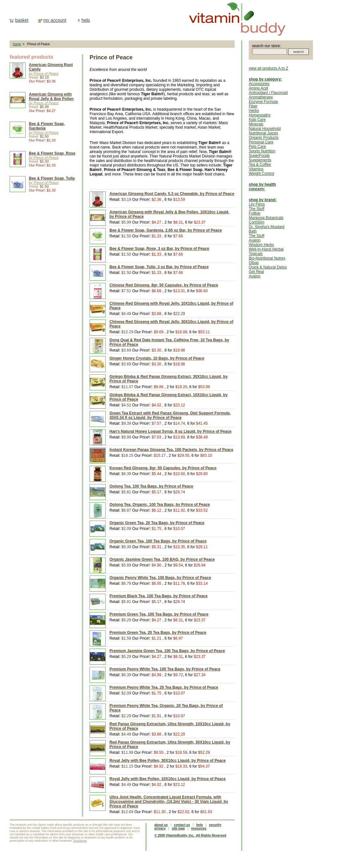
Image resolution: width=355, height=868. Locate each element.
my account (55, 20)
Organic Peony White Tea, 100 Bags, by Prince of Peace (160, 578)
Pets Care (257, 147)
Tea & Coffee (260, 165)
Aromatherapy (261, 97)
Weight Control (261, 174)
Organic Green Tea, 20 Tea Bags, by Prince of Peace (157, 523)
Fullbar (255, 213)
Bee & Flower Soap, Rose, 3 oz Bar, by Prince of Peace (159, 249)
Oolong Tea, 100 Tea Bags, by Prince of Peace (151, 486)
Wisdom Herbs (261, 245)
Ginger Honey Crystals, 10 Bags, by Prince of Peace (157, 358)
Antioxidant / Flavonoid (268, 93)
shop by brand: (263, 200)
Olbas (254, 263)
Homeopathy (260, 115)
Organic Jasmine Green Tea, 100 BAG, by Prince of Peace (162, 559)
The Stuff (256, 209)
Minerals (256, 124)
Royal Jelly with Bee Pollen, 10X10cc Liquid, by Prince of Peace (168, 779)
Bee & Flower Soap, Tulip (52, 178)
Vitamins (256, 169)
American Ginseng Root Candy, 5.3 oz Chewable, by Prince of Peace (172, 194)
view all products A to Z (268, 68)
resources (199, 828)
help (86, 20)
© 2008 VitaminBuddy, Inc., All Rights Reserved (190, 835)
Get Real (256, 272)
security (215, 825)
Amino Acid (258, 88)
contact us (182, 825)
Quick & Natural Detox (268, 267)
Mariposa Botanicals (266, 218)
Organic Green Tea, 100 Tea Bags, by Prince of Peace (158, 541)
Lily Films (257, 204)
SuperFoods (259, 156)
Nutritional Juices (263, 133)
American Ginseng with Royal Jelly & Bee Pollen (51, 97)
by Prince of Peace (44, 73)
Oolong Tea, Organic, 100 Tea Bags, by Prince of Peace (160, 505)
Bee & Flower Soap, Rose (52, 153)
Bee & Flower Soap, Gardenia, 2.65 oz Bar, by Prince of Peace (166, 230)
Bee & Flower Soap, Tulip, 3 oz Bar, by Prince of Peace (159, 267)
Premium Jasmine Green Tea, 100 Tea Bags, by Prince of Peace (167, 651)
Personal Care (261, 142)
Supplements (260, 160)
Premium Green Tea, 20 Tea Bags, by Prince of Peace (158, 633)
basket (22, 20)
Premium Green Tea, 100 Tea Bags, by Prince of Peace (159, 614)
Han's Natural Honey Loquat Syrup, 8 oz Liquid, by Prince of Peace (170, 431)
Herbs (254, 111)
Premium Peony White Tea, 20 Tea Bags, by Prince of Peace (164, 687)
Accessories (259, 84)
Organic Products (264, 138)
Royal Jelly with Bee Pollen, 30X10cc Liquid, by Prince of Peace (168, 761)
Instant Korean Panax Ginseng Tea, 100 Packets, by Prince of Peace (171, 450)
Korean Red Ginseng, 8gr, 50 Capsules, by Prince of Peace (163, 468)
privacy (160, 828)
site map (178, 828)
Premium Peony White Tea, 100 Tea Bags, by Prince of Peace (165, 669)
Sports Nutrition (262, 151)
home (17, 44)
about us (161, 825)
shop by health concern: (262, 187)
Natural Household (265, 129)
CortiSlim (257, 222)
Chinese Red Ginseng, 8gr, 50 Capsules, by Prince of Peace (164, 285)
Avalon (255, 240)
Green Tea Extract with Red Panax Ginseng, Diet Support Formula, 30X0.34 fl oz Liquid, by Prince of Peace (170, 415)
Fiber (253, 106)
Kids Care (257, 120)
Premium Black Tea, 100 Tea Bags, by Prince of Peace (159, 596)
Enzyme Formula (263, 102)
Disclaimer (80, 841)
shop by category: (265, 79)
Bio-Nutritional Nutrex (267, 258)
